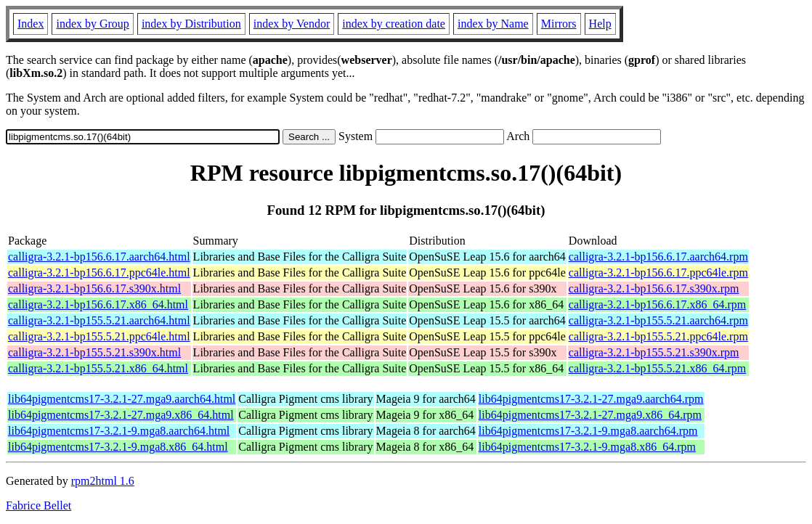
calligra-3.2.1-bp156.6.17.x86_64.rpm (657, 304)
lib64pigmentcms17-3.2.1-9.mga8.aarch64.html (119, 431)
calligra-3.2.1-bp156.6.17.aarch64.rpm (658, 257)
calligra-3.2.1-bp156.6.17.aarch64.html (99, 257)
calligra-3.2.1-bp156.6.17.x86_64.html (98, 304)
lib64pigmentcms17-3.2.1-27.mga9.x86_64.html (121, 415)
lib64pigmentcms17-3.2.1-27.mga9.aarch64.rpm (591, 399)
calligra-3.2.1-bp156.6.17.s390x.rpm (654, 288)
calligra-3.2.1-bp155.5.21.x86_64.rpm (657, 368)
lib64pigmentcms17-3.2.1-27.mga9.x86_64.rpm (590, 415)
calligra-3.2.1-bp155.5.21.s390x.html (94, 352)
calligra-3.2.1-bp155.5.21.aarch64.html (99, 320)
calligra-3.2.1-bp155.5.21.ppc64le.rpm (658, 336)
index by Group (92, 24)
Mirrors (559, 24)
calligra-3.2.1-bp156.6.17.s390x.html (94, 288)
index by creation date (394, 24)
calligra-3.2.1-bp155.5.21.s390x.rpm (654, 352)
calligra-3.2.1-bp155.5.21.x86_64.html (98, 368)
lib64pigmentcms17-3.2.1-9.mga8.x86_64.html (118, 447)
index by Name (493, 24)
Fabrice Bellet (38, 505)
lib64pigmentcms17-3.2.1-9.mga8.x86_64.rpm (587, 447)
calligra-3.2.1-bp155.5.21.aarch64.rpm (658, 320)
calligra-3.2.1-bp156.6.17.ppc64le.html (99, 273)
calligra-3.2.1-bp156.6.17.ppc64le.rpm (658, 273)
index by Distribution (191, 24)
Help (600, 24)
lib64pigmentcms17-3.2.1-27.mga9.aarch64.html (122, 399)
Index (31, 24)
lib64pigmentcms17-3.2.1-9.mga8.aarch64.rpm (588, 431)
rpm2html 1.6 (103, 481)
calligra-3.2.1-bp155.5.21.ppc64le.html (99, 336)
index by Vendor (292, 24)
